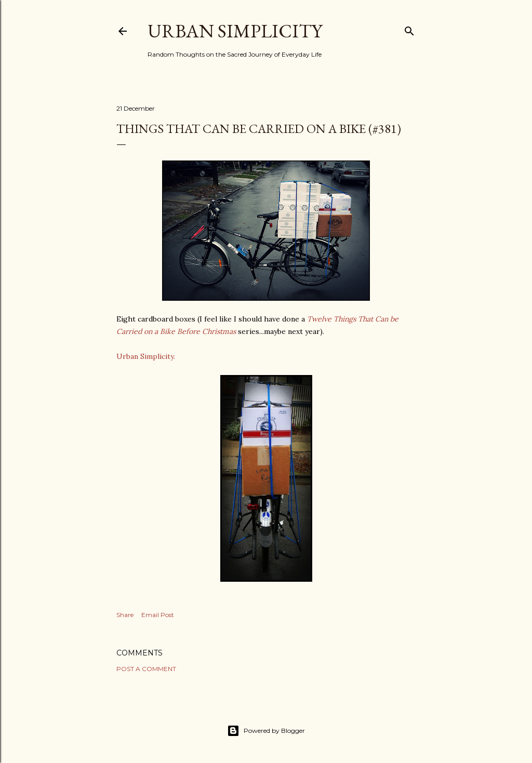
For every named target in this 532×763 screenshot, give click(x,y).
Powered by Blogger (266, 731)
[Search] (409, 29)
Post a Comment (146, 669)
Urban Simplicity (235, 31)
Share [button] (125, 615)
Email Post (158, 615)
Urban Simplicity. (146, 356)
